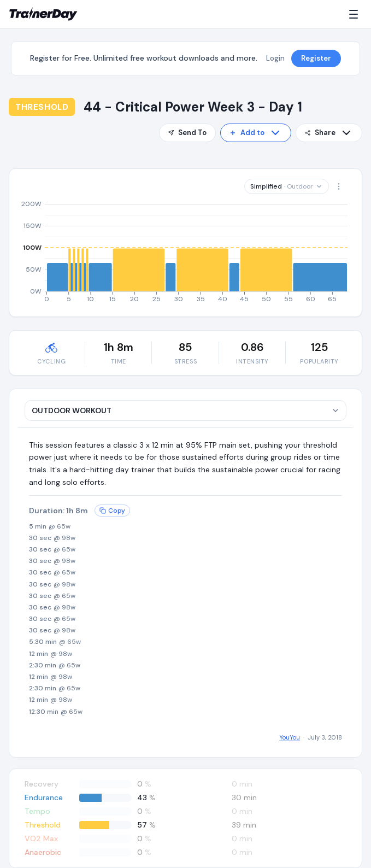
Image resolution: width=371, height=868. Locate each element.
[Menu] (356, 14)
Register (316, 58)
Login (275, 58)
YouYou (290, 737)
